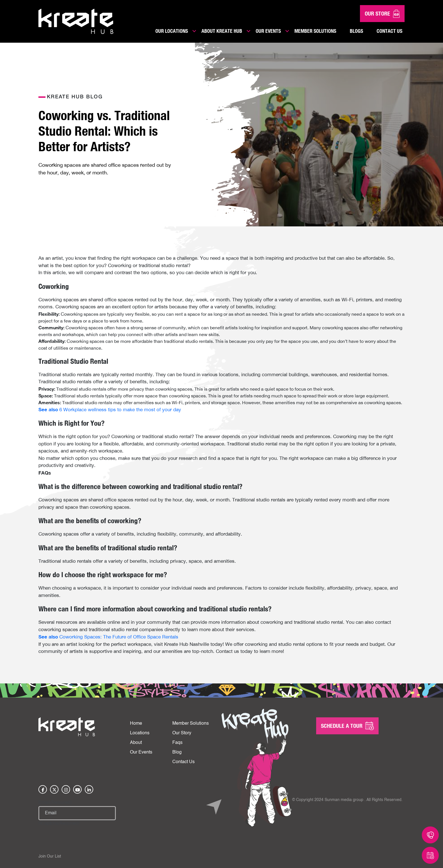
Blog (177, 752)
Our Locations (172, 31)
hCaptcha (59, 824)
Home (136, 724)
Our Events (268, 31)
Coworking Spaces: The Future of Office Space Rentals (108, 637)
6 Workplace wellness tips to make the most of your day (110, 410)
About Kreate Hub (222, 31)
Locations (140, 733)
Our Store (382, 14)
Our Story (182, 733)
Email (55, 803)
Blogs (356, 31)
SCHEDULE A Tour (347, 726)
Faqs (177, 743)
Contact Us (389, 31)
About (136, 743)
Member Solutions (315, 31)
